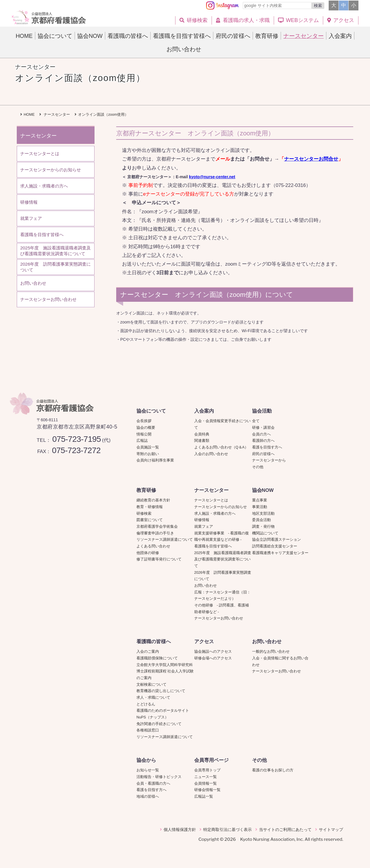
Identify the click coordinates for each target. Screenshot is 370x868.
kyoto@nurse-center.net (212, 177)
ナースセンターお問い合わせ (219, 618)
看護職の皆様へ (154, 642)
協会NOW (263, 490)
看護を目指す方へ (267, 447)
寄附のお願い (148, 454)
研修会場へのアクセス (213, 658)
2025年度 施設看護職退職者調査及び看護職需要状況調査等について (223, 559)
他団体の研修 (148, 553)
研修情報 (202, 520)
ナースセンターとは (211, 500)
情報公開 (144, 434)
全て (256, 421)
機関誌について (265, 533)
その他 (258, 467)
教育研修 (146, 490)
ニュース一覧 (206, 777)
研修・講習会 (263, 428)
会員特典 (202, 434)
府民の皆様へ (263, 454)
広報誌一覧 (204, 797)
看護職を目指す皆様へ (213, 546)
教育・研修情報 (150, 507)
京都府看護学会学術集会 (159, 527)
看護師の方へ (263, 441)
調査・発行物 (263, 527)
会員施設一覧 (148, 447)
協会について (151, 411)
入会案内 (204, 411)
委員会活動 (261, 520)
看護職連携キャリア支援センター (280, 553)
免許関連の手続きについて (159, 724)
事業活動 (260, 507)
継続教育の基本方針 (153, 500)
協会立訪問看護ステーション (276, 540)
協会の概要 (146, 428)
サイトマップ (331, 830)
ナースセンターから (269, 460)
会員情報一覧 (206, 784)
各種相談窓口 (148, 730)
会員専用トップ (207, 770)
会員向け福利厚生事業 (155, 460)
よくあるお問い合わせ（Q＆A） (221, 447)
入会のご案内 (148, 652)
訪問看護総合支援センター (275, 546)
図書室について (150, 520)
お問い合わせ (206, 586)
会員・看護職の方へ (153, 784)
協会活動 (262, 411)
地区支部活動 (263, 514)
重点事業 (260, 500)
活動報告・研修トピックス (159, 777)
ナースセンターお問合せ (311, 159)
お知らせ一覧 (148, 770)
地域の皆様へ (148, 797)
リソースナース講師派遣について (165, 540)
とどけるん (146, 704)
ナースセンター (211, 490)
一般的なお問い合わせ (271, 652)
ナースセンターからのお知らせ (221, 507)
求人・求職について (153, 698)
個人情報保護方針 (180, 830)
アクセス (204, 642)
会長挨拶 (144, 421)
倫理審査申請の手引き (155, 533)
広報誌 (142, 441)
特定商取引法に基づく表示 (227, 830)
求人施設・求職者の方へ (215, 514)
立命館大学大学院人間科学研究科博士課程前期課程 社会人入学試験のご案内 (165, 671)
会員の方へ (261, 434)
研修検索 (144, 514)
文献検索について (151, 685)
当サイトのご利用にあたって (285, 830)
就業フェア (206, 527)
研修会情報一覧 (207, 790)
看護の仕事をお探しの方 (273, 770)
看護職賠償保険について (157, 658)
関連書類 (202, 441)
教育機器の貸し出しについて (161, 691)
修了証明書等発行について (159, 559)
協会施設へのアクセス (213, 652)
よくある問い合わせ (153, 546)
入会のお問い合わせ (211, 454)
